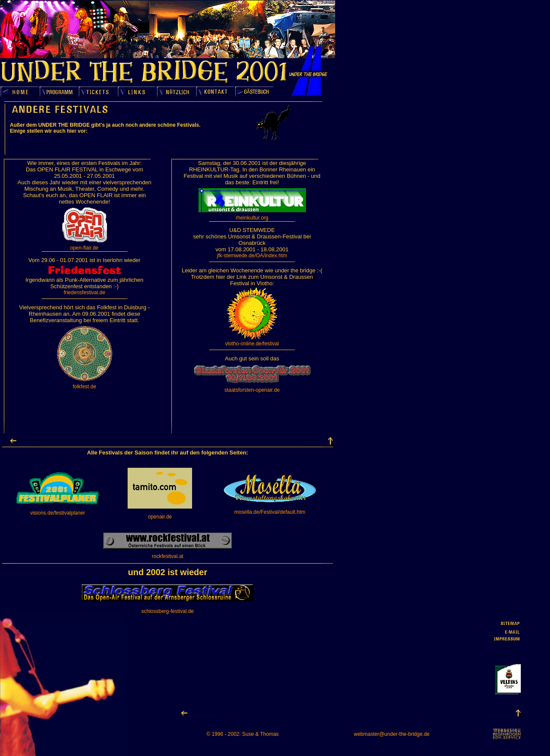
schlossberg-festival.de (168, 611)
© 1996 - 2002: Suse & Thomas (243, 734)
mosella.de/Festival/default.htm (270, 512)
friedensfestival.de (84, 293)
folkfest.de (84, 387)
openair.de (160, 517)
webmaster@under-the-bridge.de (392, 734)
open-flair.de (84, 248)
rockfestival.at (167, 556)
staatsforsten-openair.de (252, 390)
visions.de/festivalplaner (57, 513)
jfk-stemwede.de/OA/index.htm (252, 256)
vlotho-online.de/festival (252, 344)
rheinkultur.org (252, 218)
